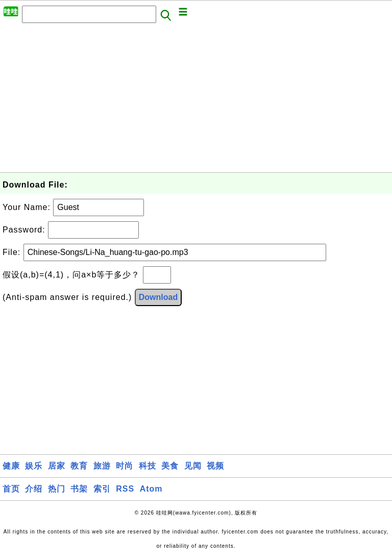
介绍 (34, 489)
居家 (57, 466)
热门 (57, 489)
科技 (148, 466)
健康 (11, 466)
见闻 (193, 466)
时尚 (125, 466)
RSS (125, 489)
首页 (11, 489)
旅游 (102, 466)
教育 (79, 466)
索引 (102, 489)
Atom (151, 489)
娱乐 (34, 466)
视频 (215, 466)
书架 (79, 489)
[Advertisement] (196, 101)
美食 (170, 466)
